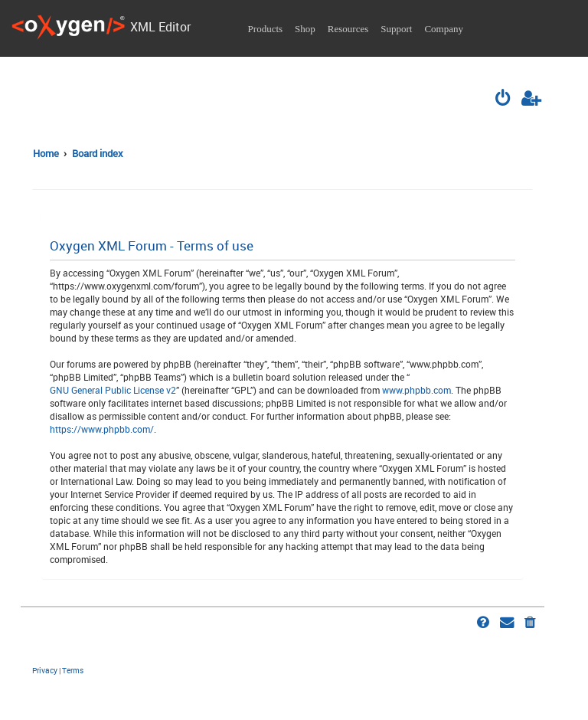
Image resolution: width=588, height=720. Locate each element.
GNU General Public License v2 (113, 390)
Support (396, 29)
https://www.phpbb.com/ (102, 429)
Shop (305, 29)
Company (444, 29)
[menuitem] (504, 100)
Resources (348, 29)
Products (266, 29)
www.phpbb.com (416, 390)
